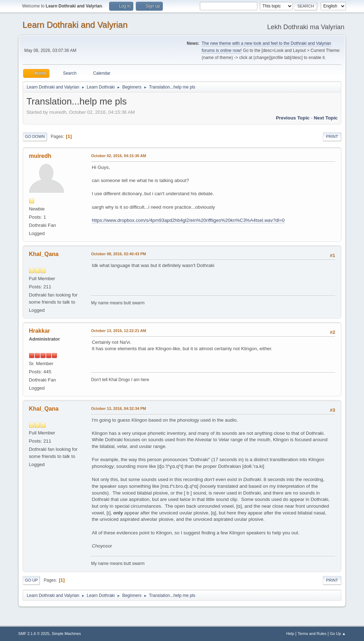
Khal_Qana (44, 254)
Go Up (31, 580)
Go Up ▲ (338, 634)
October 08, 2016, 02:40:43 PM (119, 254)
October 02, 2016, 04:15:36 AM (119, 156)
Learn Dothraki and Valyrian (75, 25)
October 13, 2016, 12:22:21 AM (119, 331)
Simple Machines (66, 634)
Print (332, 137)
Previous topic (293, 118)
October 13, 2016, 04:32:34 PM (119, 408)
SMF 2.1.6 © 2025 (34, 634)
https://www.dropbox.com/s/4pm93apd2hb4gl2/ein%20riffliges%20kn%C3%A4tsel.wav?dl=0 (188, 220)
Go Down (35, 137)
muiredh (40, 156)
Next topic (326, 118)
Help (290, 634)
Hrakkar (39, 331)
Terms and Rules (312, 634)
